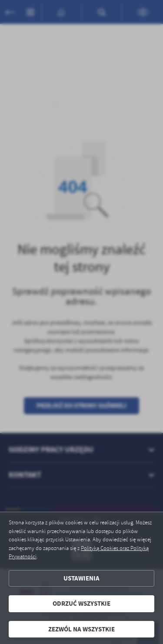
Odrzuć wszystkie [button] (81, 604)
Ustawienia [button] (81, 578)
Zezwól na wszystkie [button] (81, 629)
